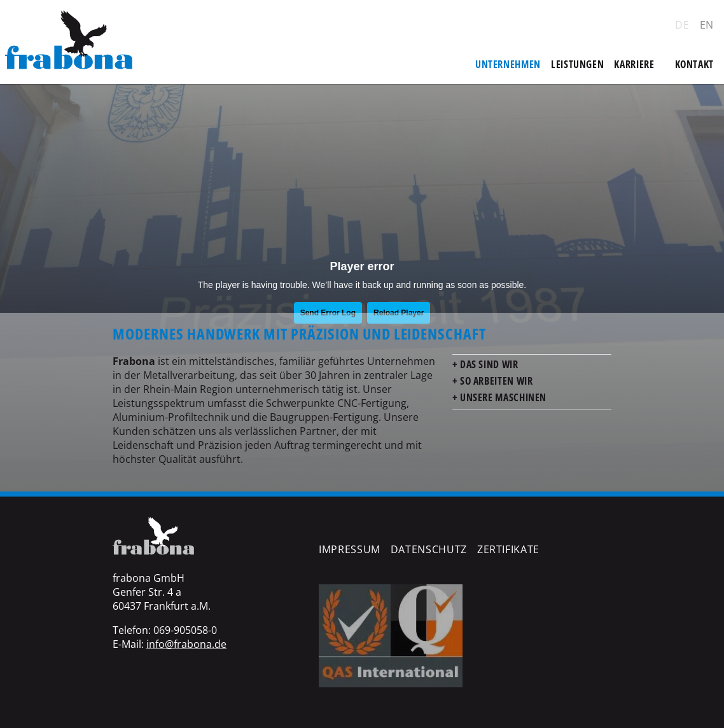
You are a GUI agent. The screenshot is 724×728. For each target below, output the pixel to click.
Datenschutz (429, 549)
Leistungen (577, 64)
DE (682, 25)
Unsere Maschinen (502, 397)
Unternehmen (508, 64)
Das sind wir (488, 364)
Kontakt (694, 64)
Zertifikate (508, 549)
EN (707, 25)
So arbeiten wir (495, 381)
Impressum (350, 549)
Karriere (634, 64)
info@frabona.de (186, 644)
